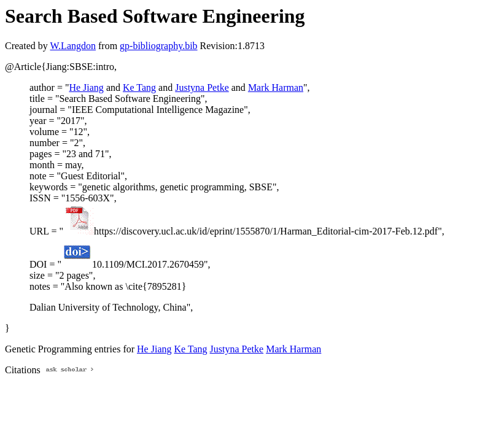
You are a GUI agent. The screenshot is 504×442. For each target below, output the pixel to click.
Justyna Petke (202, 87)
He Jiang (86, 87)
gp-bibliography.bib (159, 46)
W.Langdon (73, 46)
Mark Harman (276, 87)
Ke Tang (139, 87)
